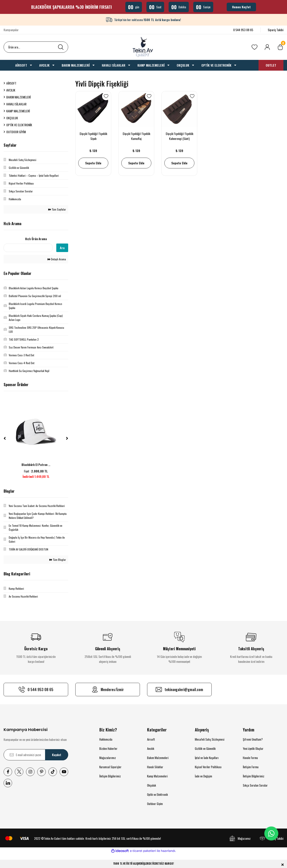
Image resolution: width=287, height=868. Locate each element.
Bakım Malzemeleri (158, 758)
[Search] (36, 47)
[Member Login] (267, 47)
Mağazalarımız (108, 758)
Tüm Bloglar (58, 560)
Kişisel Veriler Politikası (208, 767)
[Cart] (280, 47)
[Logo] (143, 47)
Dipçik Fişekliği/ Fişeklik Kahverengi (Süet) (179, 136)
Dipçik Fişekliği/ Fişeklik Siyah (93, 136)
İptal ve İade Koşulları (207, 758)
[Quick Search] (28, 248)
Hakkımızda (106, 739)
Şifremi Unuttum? (253, 739)
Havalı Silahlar (155, 767)
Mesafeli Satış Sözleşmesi (210, 739)
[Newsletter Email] (36, 755)
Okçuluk (152, 785)
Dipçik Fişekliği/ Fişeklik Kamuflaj (136, 136)
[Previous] (5, 438)
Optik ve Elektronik (158, 794)
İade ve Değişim (203, 776)
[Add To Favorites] (106, 96)
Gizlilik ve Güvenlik (205, 748)
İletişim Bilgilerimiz (110, 776)
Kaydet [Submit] (57, 755)
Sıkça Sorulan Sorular (255, 785)
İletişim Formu (251, 767)
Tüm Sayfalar (57, 209)
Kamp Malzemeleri (157, 776)
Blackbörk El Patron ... (36, 465)
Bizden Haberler (108, 748)
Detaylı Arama (57, 259)
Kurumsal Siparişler (110, 767)
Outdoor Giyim (155, 804)
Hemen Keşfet (241, 7)
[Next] (67, 438)
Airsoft (151, 739)
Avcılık (151, 748)
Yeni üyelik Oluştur (253, 748)
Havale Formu (250, 758)
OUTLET (271, 65)
